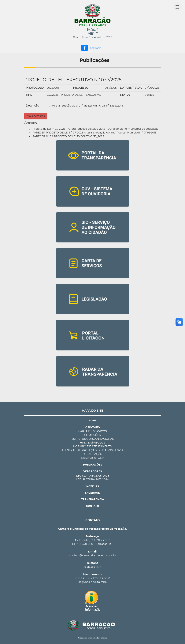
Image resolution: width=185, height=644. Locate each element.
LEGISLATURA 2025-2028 (93, 476)
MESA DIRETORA (93, 458)
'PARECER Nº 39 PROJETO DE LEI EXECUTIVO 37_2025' (68, 137)
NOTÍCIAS (93, 487)
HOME (92, 421)
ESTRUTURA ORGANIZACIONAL (93, 439)
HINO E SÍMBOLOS (92, 443)
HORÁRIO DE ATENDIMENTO (92, 447)
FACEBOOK (92, 493)
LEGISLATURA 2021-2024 (92, 480)
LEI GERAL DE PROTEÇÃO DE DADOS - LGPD (92, 450)
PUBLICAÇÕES (93, 465)
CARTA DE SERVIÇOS (93, 431)
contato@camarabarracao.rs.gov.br (93, 556)
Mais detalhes (36, 116)
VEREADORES (92, 472)
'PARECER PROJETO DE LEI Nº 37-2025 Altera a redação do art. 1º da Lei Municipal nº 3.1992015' (94, 133)
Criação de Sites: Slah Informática (92, 638)
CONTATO (92, 506)
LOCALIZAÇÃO (92, 454)
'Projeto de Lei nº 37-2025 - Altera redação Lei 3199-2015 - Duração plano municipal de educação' (95, 129)
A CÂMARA (93, 427)
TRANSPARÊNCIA (93, 499)
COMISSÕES (92, 435)
